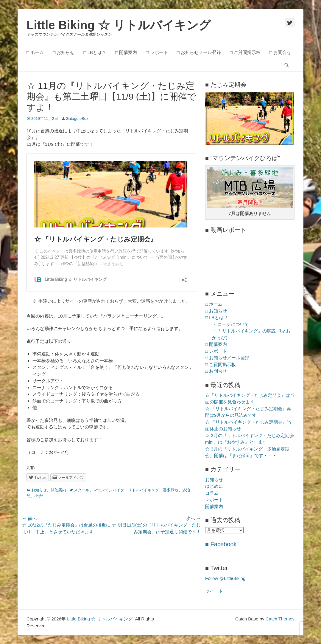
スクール (82, 490)
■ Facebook (221, 544)
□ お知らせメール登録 (199, 52)
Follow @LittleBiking (225, 578)
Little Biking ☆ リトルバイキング (119, 25)
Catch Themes (280, 619)
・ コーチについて (230, 324)
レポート (214, 500)
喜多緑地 (171, 490)
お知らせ (39, 490)
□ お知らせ (64, 52)
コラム (212, 493)
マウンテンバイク (109, 490)
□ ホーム (35, 52)
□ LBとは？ (95, 52)
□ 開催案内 (126, 52)
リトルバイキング (144, 490)
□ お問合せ (280, 52)
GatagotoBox (77, 119)
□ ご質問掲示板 (245, 52)
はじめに (214, 486)
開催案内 (58, 490)
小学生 (40, 496)
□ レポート (157, 52)
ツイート (214, 591)
